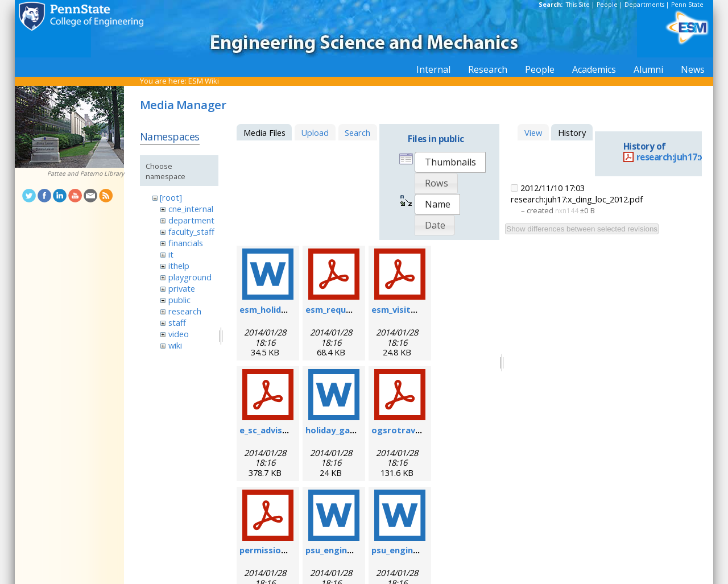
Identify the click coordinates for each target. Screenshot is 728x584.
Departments (644, 5)
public (179, 300)
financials (186, 243)
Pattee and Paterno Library (86, 173)
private (182, 288)
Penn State (687, 5)
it (171, 254)
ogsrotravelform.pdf (416, 430)
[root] (171, 197)
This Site (578, 5)
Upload (315, 132)
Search (357, 132)
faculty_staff (191, 231)
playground (190, 277)
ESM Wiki (204, 81)
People (607, 5)
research (185, 311)
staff (177, 322)
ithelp (179, 266)
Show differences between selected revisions (582, 229)
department (191, 220)
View (533, 132)
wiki (175, 345)
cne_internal (191, 209)
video (179, 334)
